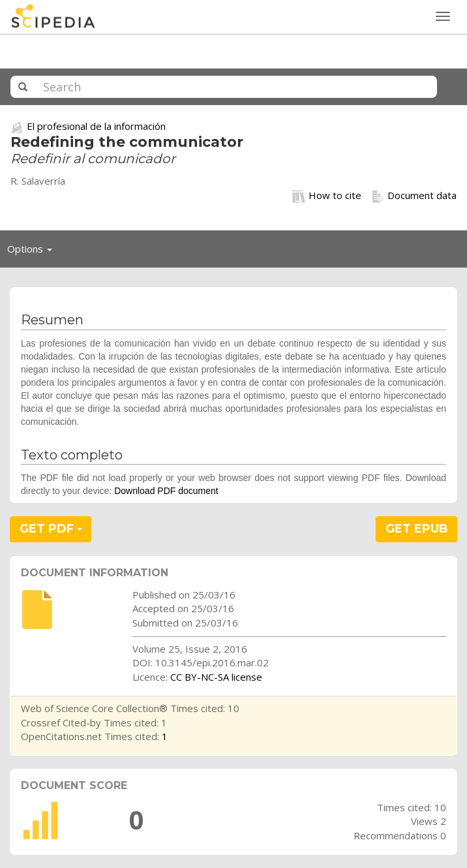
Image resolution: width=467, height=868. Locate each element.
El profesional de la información (96, 126)
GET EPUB (417, 529)
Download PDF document (166, 491)
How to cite (327, 196)
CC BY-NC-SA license (216, 677)
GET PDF (51, 529)
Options (33, 252)
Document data (414, 196)
